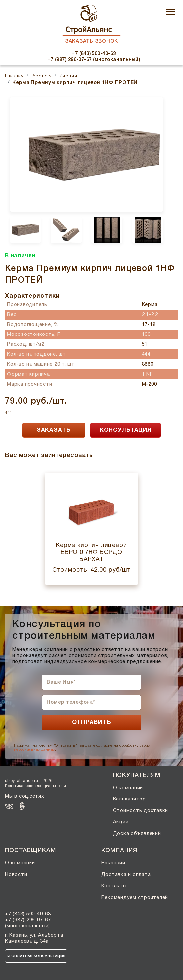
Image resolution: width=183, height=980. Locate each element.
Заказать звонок (91, 41)
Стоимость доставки (141, 811)
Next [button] (173, 248)
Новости (16, 875)
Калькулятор (129, 799)
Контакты (114, 886)
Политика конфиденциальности (36, 786)
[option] (87, 155)
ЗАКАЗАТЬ (54, 430)
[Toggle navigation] (171, 12)
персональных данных (34, 750)
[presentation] (161, 464)
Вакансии (113, 863)
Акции (121, 822)
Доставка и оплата (126, 875)
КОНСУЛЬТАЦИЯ (126, 430)
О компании (128, 788)
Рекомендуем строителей (135, 898)
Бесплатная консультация (36, 956)
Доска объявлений (137, 834)
